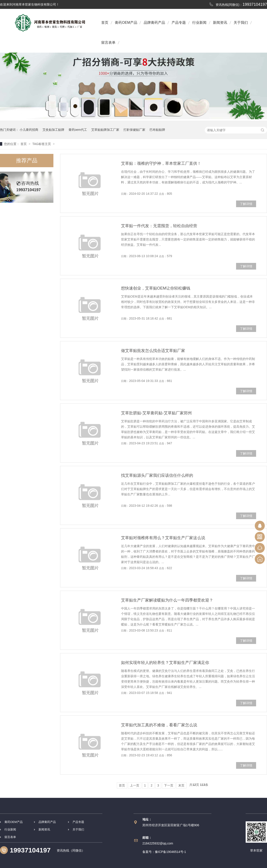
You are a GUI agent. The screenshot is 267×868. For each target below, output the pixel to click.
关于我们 (241, 23)
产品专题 (179, 23)
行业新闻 (199, 23)
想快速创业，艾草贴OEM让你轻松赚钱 (156, 288)
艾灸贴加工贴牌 (53, 130)
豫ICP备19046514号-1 (170, 852)
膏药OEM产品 (126, 23)
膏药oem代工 (78, 130)
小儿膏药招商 (29, 130)
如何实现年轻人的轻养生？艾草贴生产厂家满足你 (165, 663)
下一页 (169, 785)
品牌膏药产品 (154, 23)
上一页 (135, 785)
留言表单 (108, 43)
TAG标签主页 (42, 144)
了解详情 (246, 204)
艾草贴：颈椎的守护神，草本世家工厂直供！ (161, 163)
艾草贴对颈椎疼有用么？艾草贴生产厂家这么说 (163, 538)
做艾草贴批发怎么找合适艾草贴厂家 (153, 351)
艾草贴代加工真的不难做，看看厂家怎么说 (159, 725)
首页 (105, 23)
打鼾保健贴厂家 (134, 130)
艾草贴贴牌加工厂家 (105, 130)
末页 (181, 785)
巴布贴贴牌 (157, 130)
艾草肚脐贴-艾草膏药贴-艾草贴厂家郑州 (156, 413)
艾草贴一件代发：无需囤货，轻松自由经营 (159, 226)
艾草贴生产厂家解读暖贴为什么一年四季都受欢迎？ (167, 600)
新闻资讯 (220, 23)
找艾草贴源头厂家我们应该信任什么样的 (157, 475)
